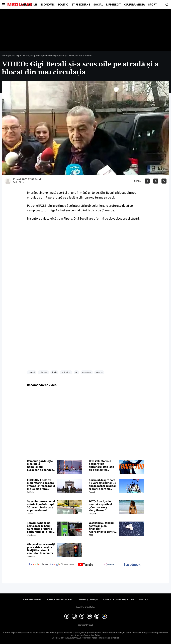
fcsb (54, 372)
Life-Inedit (113, 5)
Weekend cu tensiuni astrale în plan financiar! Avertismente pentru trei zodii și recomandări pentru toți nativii (102, 527)
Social (98, 5)
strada (99, 372)
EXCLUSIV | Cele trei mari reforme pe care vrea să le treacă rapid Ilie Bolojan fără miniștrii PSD (41, 485)
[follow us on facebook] (132, 565)
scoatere (87, 372)
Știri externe (81, 5)
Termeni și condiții (88, 600)
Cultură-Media (134, 5)
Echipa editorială (32, 600)
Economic (48, 5)
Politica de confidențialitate (118, 600)
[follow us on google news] (39, 565)
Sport (152, 5)
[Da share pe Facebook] (147, 181)
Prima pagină (9, 56)
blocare (43, 372)
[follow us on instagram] (109, 565)
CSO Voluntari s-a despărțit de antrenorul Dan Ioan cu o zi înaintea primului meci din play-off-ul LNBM (101, 465)
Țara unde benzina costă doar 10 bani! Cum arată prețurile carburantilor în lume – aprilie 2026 (41, 527)
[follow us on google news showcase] (62, 565)
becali (32, 372)
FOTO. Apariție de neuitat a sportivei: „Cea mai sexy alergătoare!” (101, 506)
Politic (63, 5)
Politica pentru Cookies (60, 600)
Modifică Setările (85, 607)
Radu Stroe (19, 182)
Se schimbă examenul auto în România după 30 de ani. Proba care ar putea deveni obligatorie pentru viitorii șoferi (41, 506)
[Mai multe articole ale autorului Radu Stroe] (8, 181)
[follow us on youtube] (85, 565)
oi (76, 372)
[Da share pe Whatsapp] (164, 181)
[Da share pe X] (156, 181)
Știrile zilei (29, 5)
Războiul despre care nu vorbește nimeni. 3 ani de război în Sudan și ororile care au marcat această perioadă (103, 485)
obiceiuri (66, 372)
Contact (144, 600)
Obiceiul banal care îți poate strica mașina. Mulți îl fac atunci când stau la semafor (41, 549)
